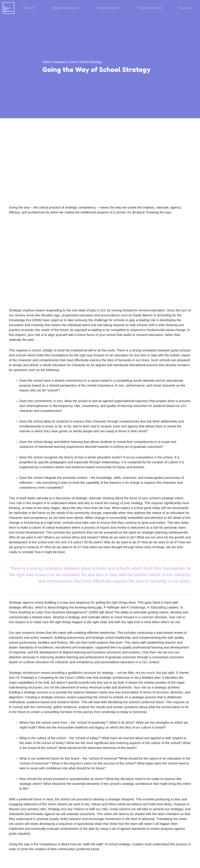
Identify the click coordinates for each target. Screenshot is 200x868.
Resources (185, 8)
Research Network (108, 8)
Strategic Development (65, 8)
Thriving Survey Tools (150, 8)
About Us (28, 8)
